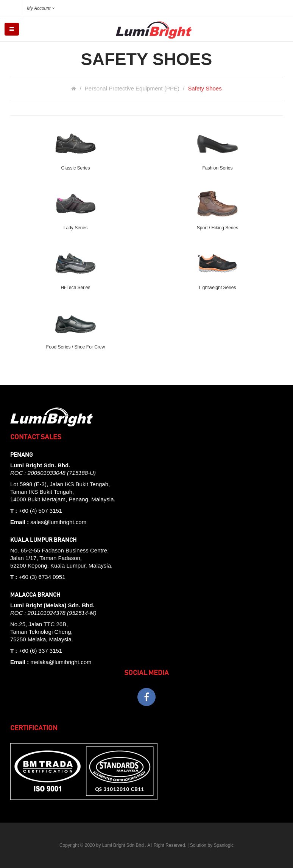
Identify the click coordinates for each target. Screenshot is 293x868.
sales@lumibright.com (58, 522)
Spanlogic (224, 845)
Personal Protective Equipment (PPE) (132, 88)
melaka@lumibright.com (61, 662)
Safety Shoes (205, 88)
